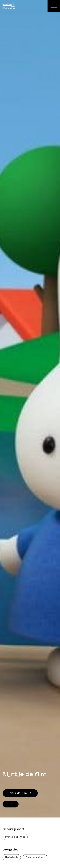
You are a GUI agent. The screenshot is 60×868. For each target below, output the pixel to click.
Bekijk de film (20, 793)
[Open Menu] (54, 6)
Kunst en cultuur (35, 857)
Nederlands (12, 857)
